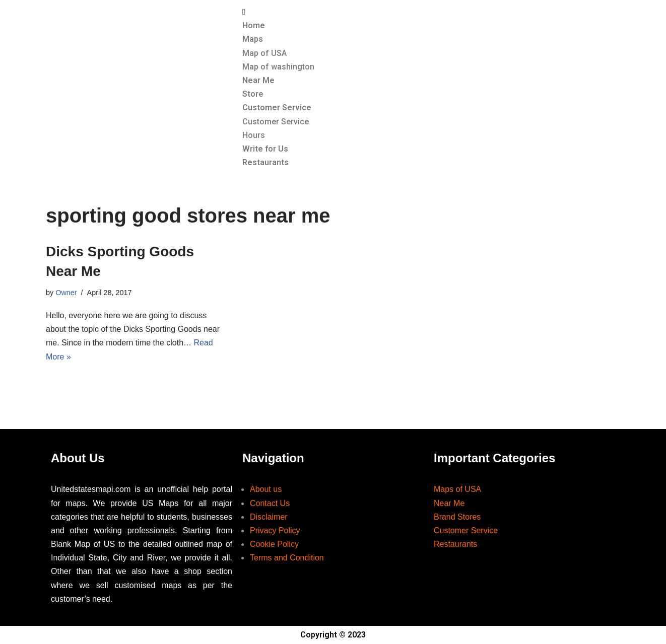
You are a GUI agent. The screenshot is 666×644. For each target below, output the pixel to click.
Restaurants (265, 162)
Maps (253, 39)
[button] (429, 12)
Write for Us (265, 149)
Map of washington (278, 67)
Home (254, 25)
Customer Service (277, 108)
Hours (254, 135)
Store (253, 94)
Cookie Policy (274, 544)
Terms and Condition (287, 558)
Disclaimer (269, 517)
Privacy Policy (275, 530)
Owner (66, 293)
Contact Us (270, 503)
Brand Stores (457, 517)
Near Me (258, 80)
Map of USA (264, 53)
